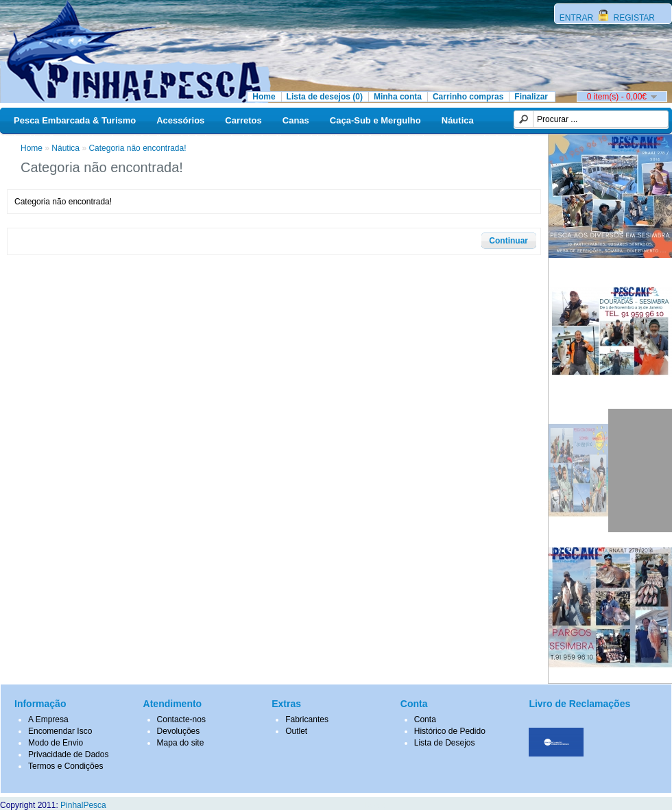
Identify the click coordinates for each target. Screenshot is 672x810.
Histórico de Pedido (450, 731)
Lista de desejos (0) (325, 97)
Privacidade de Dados (68, 754)
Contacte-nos (181, 719)
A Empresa (48, 719)
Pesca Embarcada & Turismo (75, 120)
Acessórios (180, 120)
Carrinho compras (468, 97)
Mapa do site (181, 743)
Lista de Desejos (445, 743)
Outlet (296, 731)
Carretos (243, 120)
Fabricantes (307, 719)
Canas (296, 120)
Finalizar (531, 97)
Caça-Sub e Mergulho (375, 120)
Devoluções (179, 731)
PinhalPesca (83, 805)
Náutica (458, 120)
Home (264, 97)
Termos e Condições (65, 766)
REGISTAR (633, 18)
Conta (425, 719)
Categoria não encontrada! (137, 148)
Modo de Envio (56, 743)
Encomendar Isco (60, 731)
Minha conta (398, 97)
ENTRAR (578, 18)
